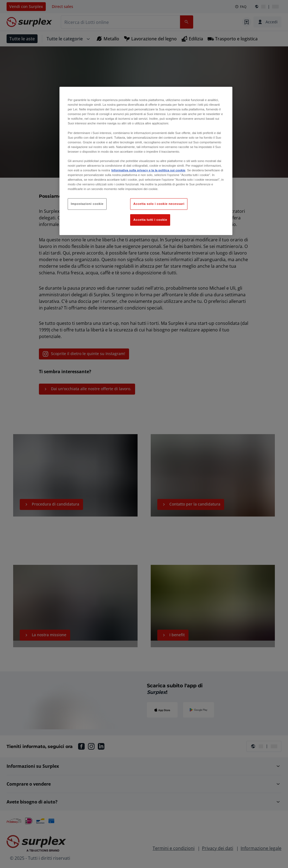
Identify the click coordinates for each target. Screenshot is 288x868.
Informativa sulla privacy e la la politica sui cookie (149, 170)
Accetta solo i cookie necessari (159, 204)
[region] (146, 161)
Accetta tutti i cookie (150, 220)
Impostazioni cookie (87, 204)
